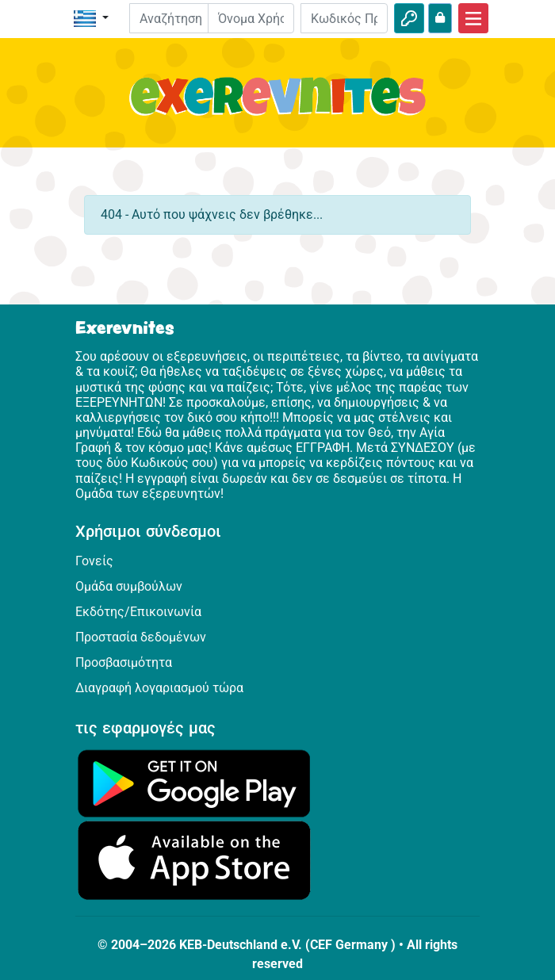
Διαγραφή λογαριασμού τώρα (159, 688)
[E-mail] (251, 18)
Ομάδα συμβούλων (129, 586)
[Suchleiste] (180, 18)
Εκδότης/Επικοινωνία (138, 612)
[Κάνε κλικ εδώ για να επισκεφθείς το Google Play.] (194, 782)
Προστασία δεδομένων (141, 637)
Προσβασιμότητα (124, 662)
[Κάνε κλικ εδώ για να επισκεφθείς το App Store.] (194, 860)
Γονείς (94, 561)
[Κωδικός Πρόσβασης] (344, 18)
